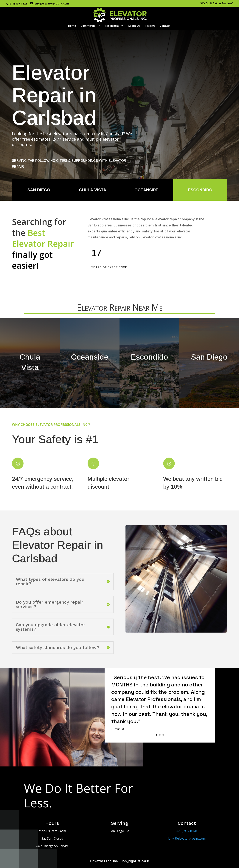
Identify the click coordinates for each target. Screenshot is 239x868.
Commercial (89, 26)
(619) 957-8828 (18, 3)
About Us (134, 26)
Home (72, 26)
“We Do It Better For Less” (217, 4)
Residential (112, 26)
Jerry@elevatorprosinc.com (187, 838)
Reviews (150, 26)
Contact (165, 26)
